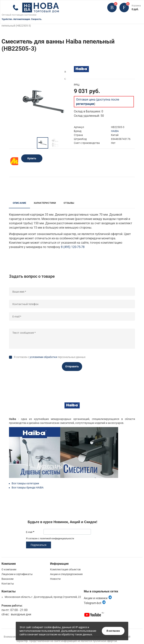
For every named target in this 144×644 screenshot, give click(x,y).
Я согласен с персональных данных (50, 357)
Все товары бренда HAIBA (28, 488)
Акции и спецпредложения (66, 574)
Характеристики (45, 203)
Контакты (8, 584)
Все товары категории (25, 483)
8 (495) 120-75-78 (73, 247)
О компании (9, 569)
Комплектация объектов (65, 569)
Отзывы (69, 203)
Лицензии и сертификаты (17, 574)
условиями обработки (43, 357)
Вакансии (7, 579)
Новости (55, 579)
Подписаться (39, 545)
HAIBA (115, 131)
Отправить (72, 366)
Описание (19, 203)
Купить (32, 158)
